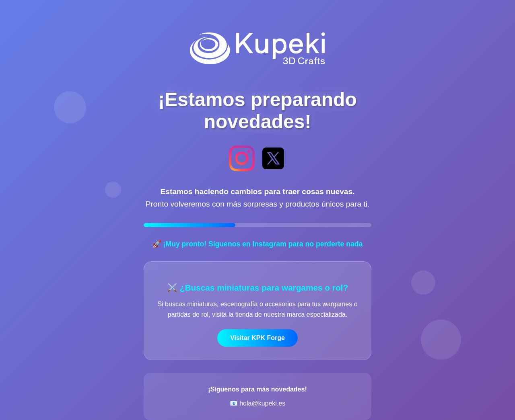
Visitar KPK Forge (257, 338)
